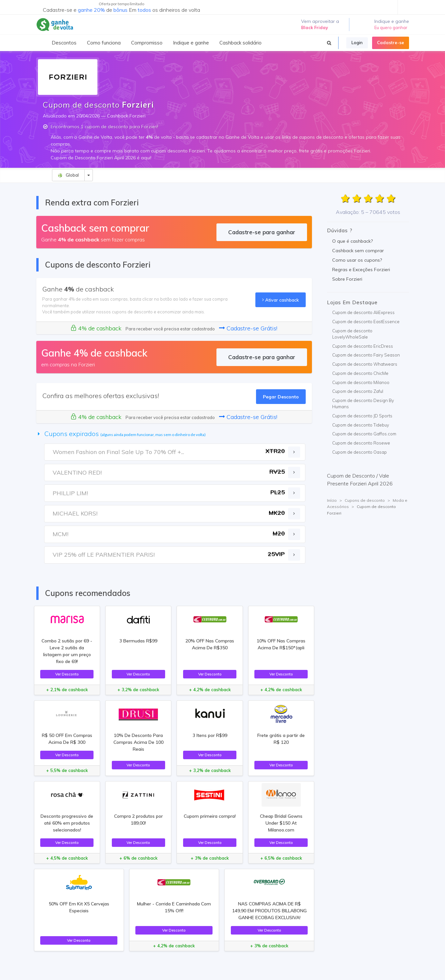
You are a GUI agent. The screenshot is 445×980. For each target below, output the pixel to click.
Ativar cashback (281, 300)
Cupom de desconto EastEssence (366, 322)
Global (68, 175)
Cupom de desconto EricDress (363, 346)
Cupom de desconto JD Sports (362, 416)
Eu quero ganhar (391, 27)
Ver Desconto (67, 674)
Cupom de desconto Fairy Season (366, 355)
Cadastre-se (391, 43)
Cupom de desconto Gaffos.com (364, 434)
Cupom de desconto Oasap (359, 452)
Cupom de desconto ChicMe (360, 373)
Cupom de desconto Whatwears (365, 364)
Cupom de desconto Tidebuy (361, 425)
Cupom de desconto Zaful (358, 391)
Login (357, 43)
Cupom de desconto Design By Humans (363, 404)
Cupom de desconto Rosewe (361, 443)
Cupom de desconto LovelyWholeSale (352, 334)
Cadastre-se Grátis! (248, 328)
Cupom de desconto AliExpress (363, 312)
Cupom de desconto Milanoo (361, 382)
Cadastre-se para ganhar (262, 232)
